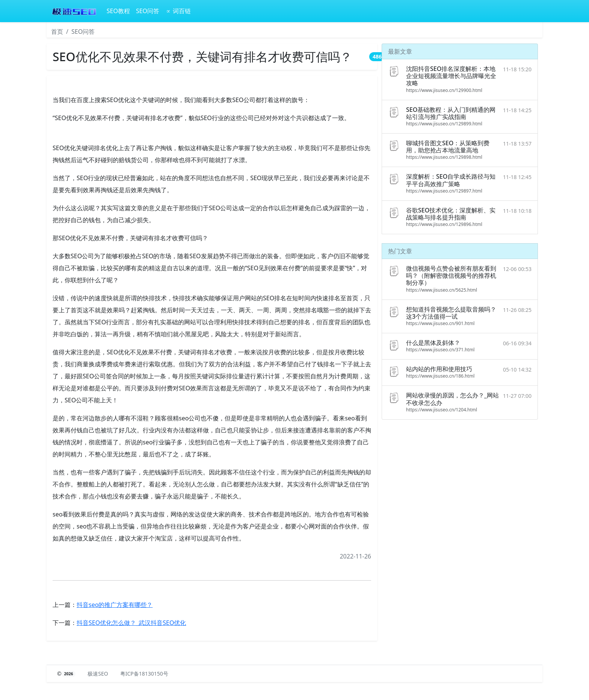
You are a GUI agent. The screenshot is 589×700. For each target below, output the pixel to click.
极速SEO (98, 674)
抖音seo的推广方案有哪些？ (115, 605)
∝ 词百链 (178, 11)
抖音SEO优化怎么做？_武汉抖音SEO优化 (131, 623)
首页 (57, 32)
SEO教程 (118, 11)
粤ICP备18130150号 (144, 674)
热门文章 (400, 251)
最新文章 (400, 51)
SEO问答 (148, 11)
